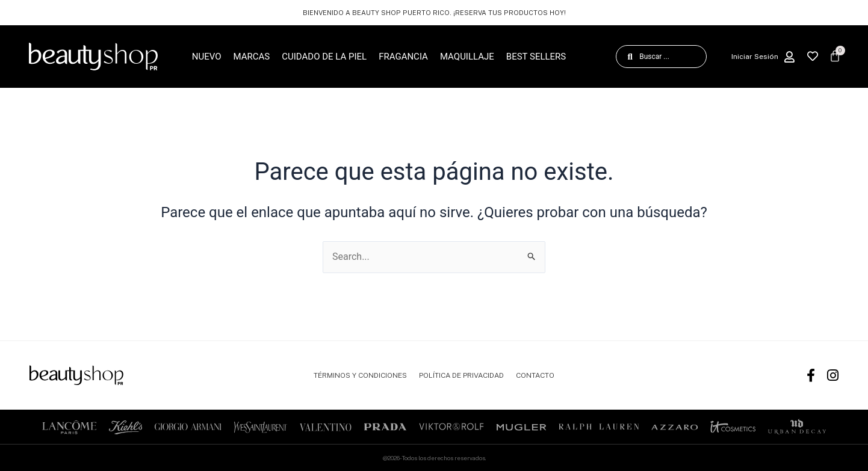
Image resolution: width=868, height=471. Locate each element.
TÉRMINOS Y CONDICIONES (360, 375)
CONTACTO (535, 375)
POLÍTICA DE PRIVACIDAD (461, 375)
